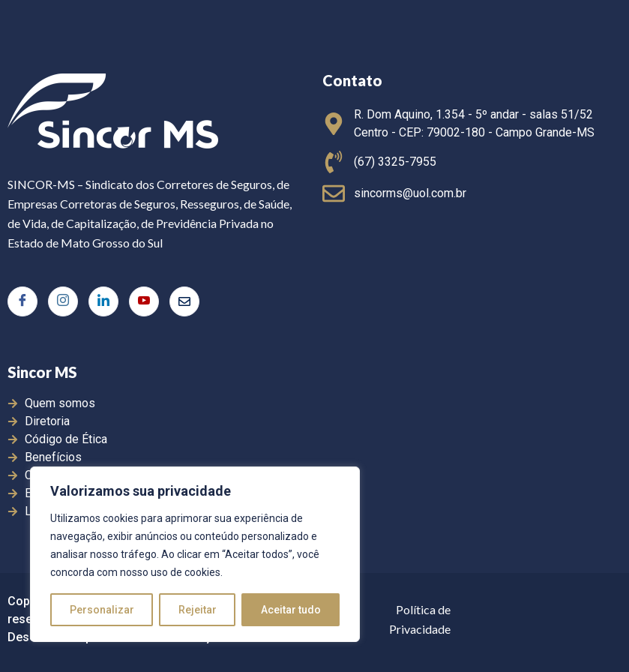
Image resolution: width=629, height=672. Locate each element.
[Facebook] (22, 301)
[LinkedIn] (103, 301)
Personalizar (102, 610)
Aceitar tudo (291, 610)
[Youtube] (144, 301)
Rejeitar (198, 610)
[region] (195, 554)
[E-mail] (184, 301)
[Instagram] (63, 301)
